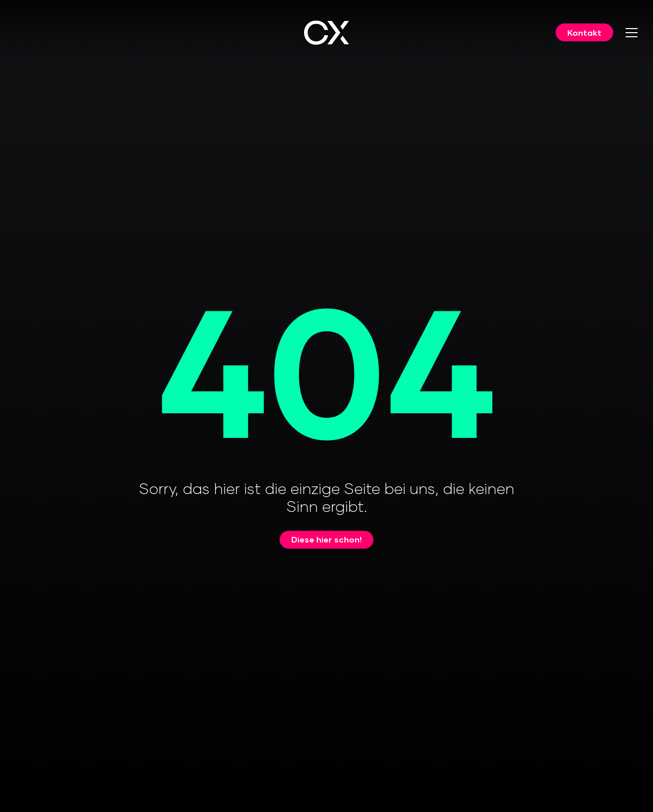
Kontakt (584, 32)
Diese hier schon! (326, 539)
